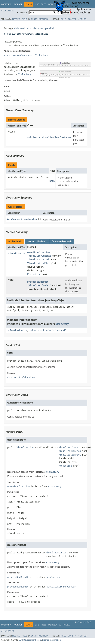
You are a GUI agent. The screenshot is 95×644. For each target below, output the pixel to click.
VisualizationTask (38, 259)
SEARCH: (24, 12)
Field (25, 19)
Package (18, 4)
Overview (6, 4)
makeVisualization (38, 252)
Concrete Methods (62, 241)
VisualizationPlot (38, 263)
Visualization (17, 254)
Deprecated (55, 625)
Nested (16, 19)
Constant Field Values (21, 377)
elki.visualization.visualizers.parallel (34, 28)
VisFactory (42, 55)
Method (43, 19)
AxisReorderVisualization (22, 219)
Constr (33, 19)
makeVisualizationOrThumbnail (48, 330)
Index (67, 625)
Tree (44, 4)
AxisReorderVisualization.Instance (49, 137)
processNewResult (38, 282)
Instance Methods (37, 241)
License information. (52, 640)
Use (37, 4)
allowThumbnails (17, 330)
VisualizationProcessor (18, 55)
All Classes (8, 11)
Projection (34, 274)
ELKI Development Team (30, 640)
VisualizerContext (40, 256)
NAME (52, 181)
